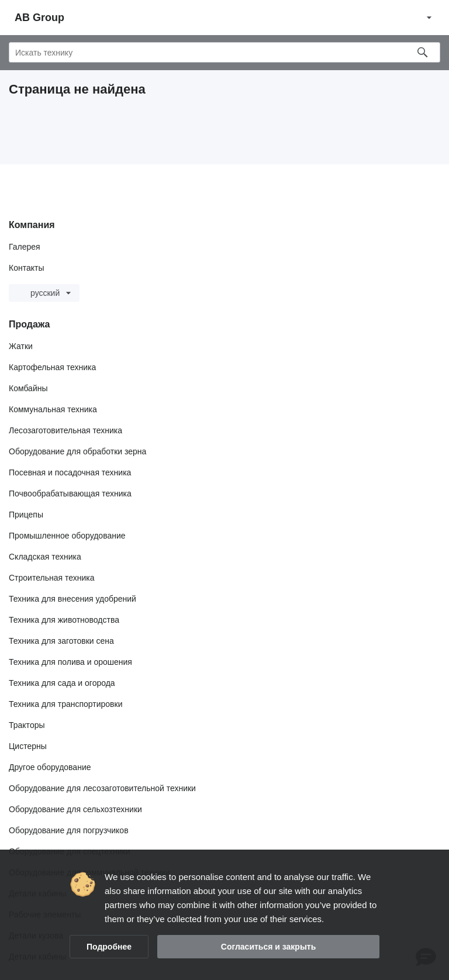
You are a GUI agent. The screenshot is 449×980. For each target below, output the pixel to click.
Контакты (26, 268)
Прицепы (26, 515)
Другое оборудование (50, 767)
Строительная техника (51, 578)
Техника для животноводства (64, 620)
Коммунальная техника (53, 409)
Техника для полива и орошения (70, 662)
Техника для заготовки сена (61, 641)
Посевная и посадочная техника (70, 472)
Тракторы (27, 725)
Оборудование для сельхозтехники (75, 809)
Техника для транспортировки (65, 704)
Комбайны (28, 388)
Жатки (21, 346)
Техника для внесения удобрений (72, 599)
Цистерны (28, 746)
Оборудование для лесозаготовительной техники (102, 788)
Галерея (25, 247)
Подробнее (109, 947)
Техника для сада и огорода (62, 683)
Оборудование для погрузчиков (69, 830)
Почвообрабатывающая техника (70, 494)
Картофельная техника (52, 367)
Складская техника (45, 557)
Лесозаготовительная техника (65, 430)
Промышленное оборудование (67, 536)
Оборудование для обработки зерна (77, 451)
